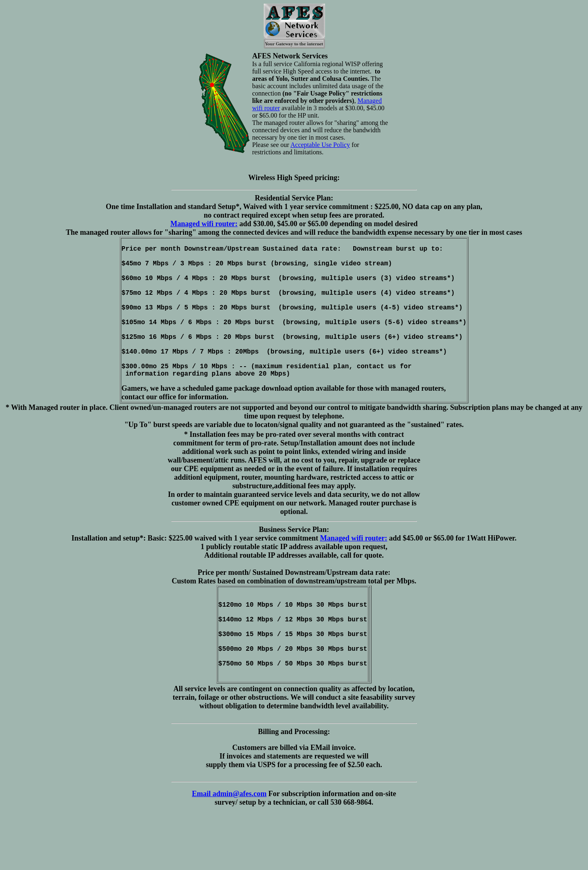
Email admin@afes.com (229, 841)
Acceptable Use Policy (320, 145)
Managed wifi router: (204, 224)
